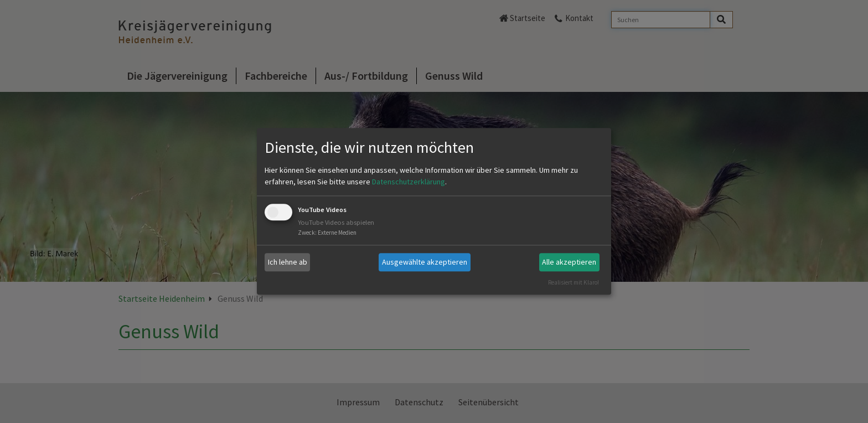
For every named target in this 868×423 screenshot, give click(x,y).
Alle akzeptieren (569, 262)
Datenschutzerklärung (409, 182)
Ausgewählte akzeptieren (425, 262)
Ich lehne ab (288, 262)
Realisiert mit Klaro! (573, 282)
